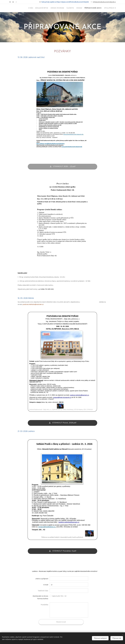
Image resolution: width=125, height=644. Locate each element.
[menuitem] (95, 8)
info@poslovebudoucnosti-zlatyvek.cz (104, 2)
